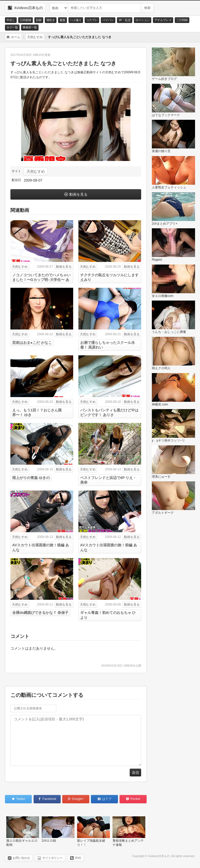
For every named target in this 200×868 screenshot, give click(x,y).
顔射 (39, 20)
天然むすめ (36, 171)
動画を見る (78, 194)
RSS (78, 858)
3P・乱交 (124, 20)
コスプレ (92, 20)
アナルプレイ (163, 20)
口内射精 (26, 20)
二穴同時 (182, 20)
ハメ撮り (76, 20)
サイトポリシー (52, 858)
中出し (11, 20)
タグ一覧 (12, 27)
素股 (63, 20)
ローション (143, 20)
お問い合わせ (21, 858)
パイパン (108, 20)
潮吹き (51, 20)
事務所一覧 (30, 27)
